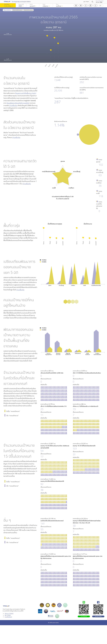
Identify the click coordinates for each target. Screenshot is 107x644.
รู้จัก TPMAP (86, 2)
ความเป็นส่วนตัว (8, 617)
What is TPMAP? (9, 613)
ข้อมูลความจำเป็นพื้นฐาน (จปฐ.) (26, 93)
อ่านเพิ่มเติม (13, 105)
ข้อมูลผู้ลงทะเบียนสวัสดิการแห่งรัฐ (18, 103)
